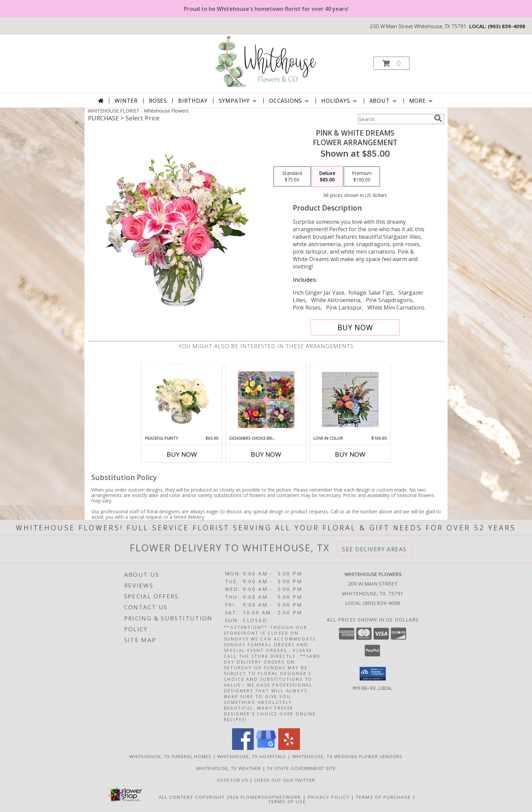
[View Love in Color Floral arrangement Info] (350, 400)
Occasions (290, 101)
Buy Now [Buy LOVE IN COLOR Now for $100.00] (350, 454)
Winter (126, 101)
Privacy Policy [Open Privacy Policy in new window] (329, 797)
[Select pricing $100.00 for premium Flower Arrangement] (362, 177)
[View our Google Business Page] (266, 748)
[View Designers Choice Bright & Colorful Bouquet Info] (266, 400)
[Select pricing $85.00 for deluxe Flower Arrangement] (327, 177)
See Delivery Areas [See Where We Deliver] (374, 549)
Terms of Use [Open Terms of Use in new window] (287, 801)
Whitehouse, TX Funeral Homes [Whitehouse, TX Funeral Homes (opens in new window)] (170, 756)
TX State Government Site (301, 768)
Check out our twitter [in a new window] (285, 780)
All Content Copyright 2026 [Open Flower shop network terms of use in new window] (199, 797)
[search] (438, 118)
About (384, 101)
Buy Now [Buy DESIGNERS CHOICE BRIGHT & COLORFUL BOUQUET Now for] (266, 454)
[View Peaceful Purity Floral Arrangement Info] (182, 399)
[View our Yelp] (289, 748)
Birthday (193, 101)
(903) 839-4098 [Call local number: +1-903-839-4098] (507, 26)
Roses (158, 101)
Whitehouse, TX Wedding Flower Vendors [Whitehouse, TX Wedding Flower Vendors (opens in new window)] (347, 756)
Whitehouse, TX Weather (229, 768)
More (422, 101)
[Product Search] (395, 119)
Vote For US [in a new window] (233, 780)
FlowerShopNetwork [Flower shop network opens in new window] (271, 797)
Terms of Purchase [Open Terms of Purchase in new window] (383, 797)
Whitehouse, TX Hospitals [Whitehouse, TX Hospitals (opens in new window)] (252, 756)
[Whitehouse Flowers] (265, 61)
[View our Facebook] (243, 748)
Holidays (340, 101)
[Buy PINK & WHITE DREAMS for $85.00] (355, 328)
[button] (392, 63)
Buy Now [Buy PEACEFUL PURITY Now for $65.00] (182, 454)
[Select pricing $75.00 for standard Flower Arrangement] (292, 177)
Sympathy (238, 101)
